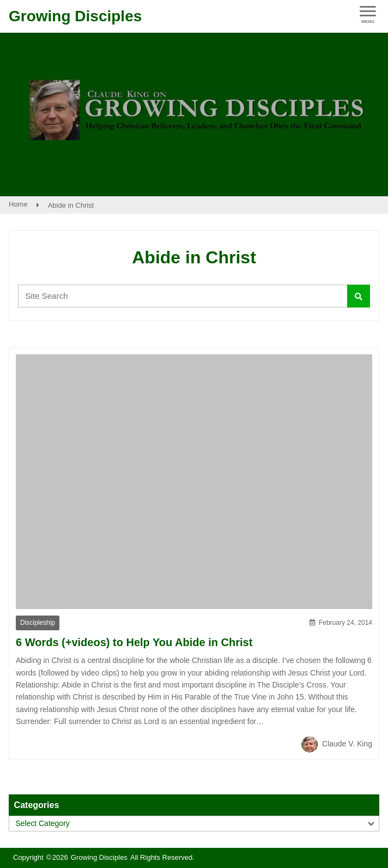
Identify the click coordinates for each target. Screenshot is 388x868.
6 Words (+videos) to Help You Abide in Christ (134, 642)
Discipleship (38, 623)
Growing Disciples (75, 16)
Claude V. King (337, 744)
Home (18, 204)
